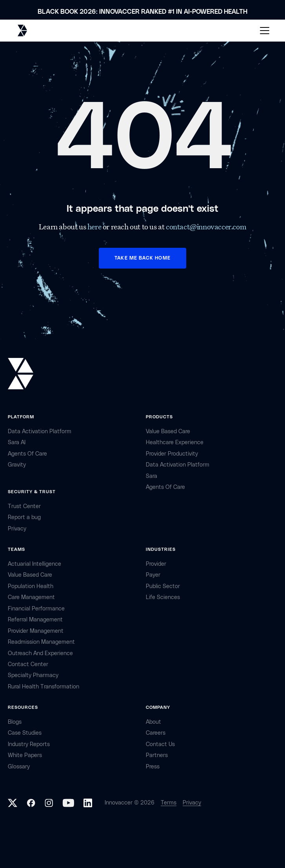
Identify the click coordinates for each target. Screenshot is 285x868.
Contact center (28, 664)
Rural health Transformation (44, 687)
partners (157, 755)
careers (156, 733)
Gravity (17, 465)
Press (153, 767)
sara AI (17, 442)
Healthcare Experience (175, 442)
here (95, 227)
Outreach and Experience (40, 653)
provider (156, 564)
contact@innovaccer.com (206, 227)
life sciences (163, 597)
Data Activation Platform (40, 431)
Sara (152, 476)
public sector (163, 586)
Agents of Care (27, 454)
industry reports (29, 744)
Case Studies (25, 733)
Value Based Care (168, 431)
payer (153, 575)
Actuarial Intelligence (34, 564)
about (153, 722)
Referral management (35, 620)
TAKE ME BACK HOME (142, 258)
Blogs (15, 722)
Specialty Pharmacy (33, 675)
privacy (17, 529)
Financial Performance (36, 609)
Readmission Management (41, 642)
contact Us (160, 744)
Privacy (192, 803)
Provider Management (36, 631)
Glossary (19, 767)
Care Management (31, 597)
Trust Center (24, 506)
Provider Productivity (172, 454)
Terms (169, 803)
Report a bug (24, 517)
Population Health (31, 586)
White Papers (25, 755)
